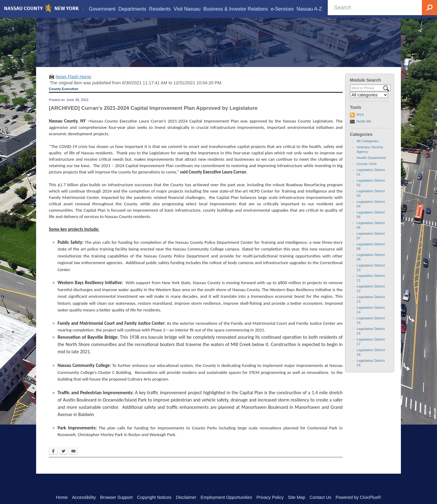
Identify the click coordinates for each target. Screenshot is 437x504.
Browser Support (116, 497)
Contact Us (320, 497)
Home (62, 497)
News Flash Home (73, 84)
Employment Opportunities (226, 497)
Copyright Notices (154, 497)
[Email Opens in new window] (73, 459)
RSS (360, 122)
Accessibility (84, 497)
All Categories (368, 149)
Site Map (297, 497)
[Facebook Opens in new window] (53, 459)
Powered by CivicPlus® (358, 497)
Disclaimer (186, 497)
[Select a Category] (369, 102)
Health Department (371, 165)
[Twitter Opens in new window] (63, 459)
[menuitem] (102, 9)
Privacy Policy (270, 497)
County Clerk (367, 171)
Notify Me (364, 129)
